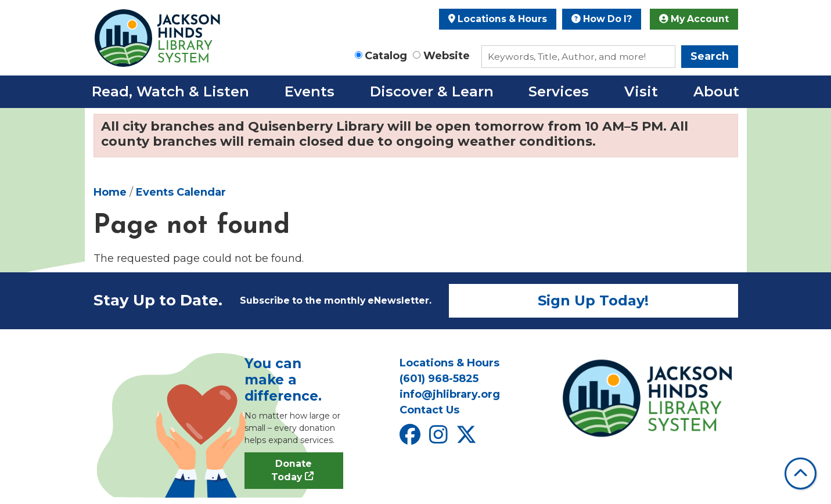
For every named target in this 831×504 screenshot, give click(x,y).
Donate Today (292, 471)
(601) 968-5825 (439, 379)
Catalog (386, 56)
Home (110, 192)
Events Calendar (181, 192)
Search (710, 56)
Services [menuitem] (559, 91)
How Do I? (602, 19)
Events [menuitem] (310, 91)
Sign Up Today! (593, 300)
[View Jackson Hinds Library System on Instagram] (440, 438)
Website (447, 56)
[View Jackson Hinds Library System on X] (468, 438)
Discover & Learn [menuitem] (432, 91)
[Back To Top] (801, 474)
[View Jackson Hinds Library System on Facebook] (411, 438)
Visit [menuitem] (641, 91)
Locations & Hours (498, 19)
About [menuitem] (716, 91)
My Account (694, 19)
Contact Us (429, 410)
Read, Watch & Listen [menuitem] (170, 91)
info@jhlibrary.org (450, 394)
